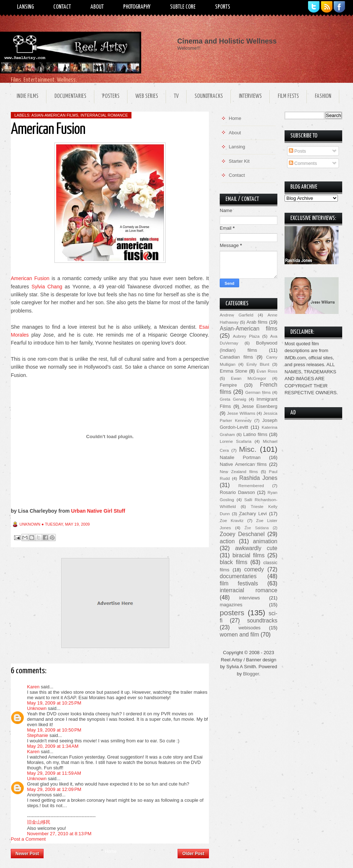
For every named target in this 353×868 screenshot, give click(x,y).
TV (176, 96)
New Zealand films (239, 471)
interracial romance (104, 115)
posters (232, 613)
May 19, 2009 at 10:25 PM (54, 703)
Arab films (257, 322)
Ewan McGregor (249, 378)
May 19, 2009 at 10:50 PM (54, 730)
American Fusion (30, 278)
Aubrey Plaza (246, 336)
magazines (231, 605)
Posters (111, 96)
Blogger (251, 674)
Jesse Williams (241, 413)
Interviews (250, 96)
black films (234, 562)
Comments (303, 163)
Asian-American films (55, 115)
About (97, 7)
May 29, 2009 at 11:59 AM (54, 773)
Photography (137, 7)
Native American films (243, 464)
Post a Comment (28, 839)
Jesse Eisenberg (260, 406)
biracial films (248, 555)
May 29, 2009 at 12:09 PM (54, 789)
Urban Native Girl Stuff (98, 511)
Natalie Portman (240, 457)
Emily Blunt (258, 364)
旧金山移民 (39, 822)
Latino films (255, 434)
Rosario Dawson (237, 492)
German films (258, 392)
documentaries (238, 576)
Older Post (193, 854)
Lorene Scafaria (236, 441)
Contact (62, 7)
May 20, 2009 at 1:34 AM (53, 746)
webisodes (249, 628)
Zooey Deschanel (242, 534)
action (227, 541)
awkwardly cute (256, 548)
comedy (254, 569)
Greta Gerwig (233, 399)
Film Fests (288, 96)
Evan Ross (267, 371)
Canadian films (236, 357)
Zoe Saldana (257, 528)
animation (265, 541)
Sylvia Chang (47, 287)
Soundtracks (209, 96)
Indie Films (28, 96)
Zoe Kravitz (232, 520)
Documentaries (70, 96)
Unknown (37, 708)
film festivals (239, 583)
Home (111, 851)
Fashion (323, 96)
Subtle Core (183, 7)
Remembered (251, 485)
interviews (250, 598)
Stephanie (38, 735)
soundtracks (262, 620)
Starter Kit (239, 161)
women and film (239, 635)
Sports (223, 7)
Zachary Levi (253, 514)
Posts (298, 151)
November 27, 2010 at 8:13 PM (59, 834)
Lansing (25, 7)
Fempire (228, 385)
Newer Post (27, 854)
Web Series (147, 96)
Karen (33, 687)
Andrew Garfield (236, 315)
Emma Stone (233, 371)
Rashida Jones (258, 478)
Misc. (248, 449)
